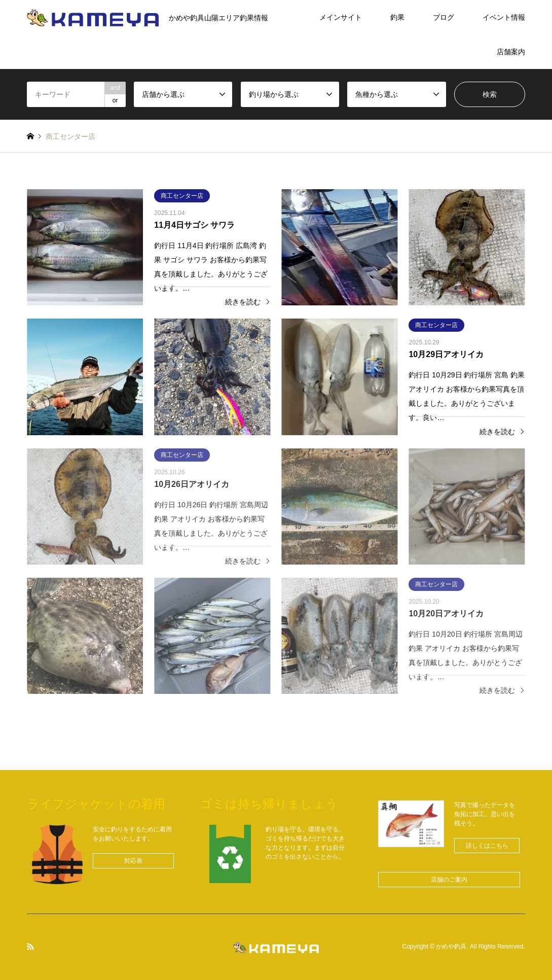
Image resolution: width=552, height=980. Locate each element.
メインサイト (341, 17)
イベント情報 (504, 17)
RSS (30, 947)
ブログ (444, 17)
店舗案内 (511, 52)
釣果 (397, 17)
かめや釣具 (451, 947)
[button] (133, 861)
